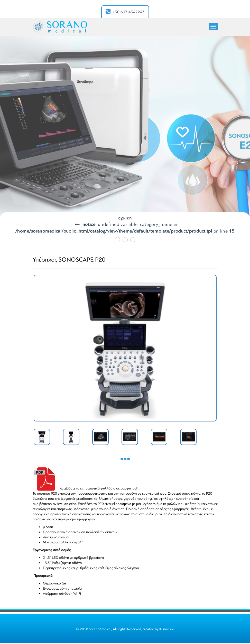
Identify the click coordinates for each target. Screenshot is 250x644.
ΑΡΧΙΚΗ (125, 218)
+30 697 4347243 (125, 11)
